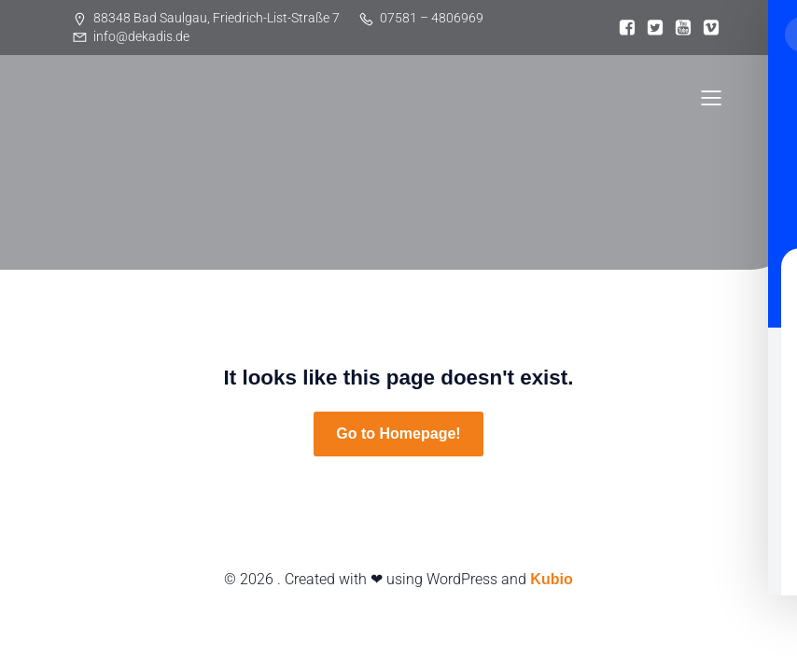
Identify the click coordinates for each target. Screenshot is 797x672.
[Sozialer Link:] (627, 28)
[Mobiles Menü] (711, 97)
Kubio (551, 579)
